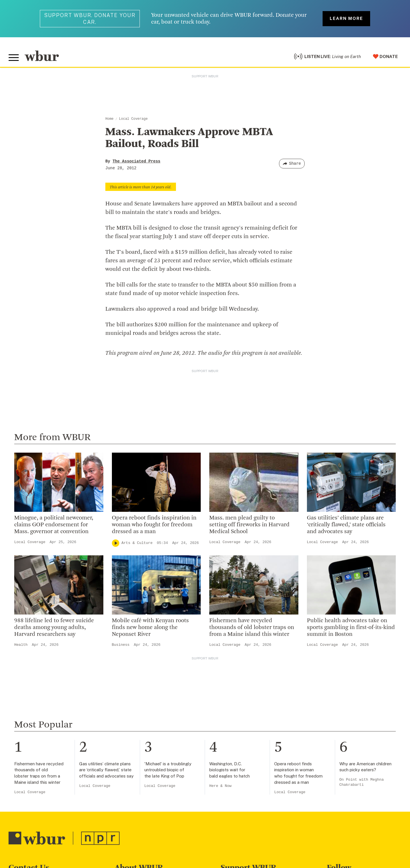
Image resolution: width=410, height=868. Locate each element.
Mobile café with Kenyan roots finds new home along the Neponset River (150, 628)
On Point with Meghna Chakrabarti (362, 782)
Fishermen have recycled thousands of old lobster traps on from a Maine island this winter (252, 628)
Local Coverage (133, 119)
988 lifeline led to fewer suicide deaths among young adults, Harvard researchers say (54, 628)
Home (109, 119)
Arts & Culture (137, 543)
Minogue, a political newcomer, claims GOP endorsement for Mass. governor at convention (54, 525)
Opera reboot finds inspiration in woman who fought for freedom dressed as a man (154, 525)
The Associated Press (136, 161)
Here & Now (220, 786)
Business (121, 645)
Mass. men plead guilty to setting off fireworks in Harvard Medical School (249, 525)
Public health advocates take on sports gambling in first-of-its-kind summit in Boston (351, 628)
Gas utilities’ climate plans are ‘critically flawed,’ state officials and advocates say (346, 525)
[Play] (116, 543)
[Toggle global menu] (14, 58)
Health (21, 645)
